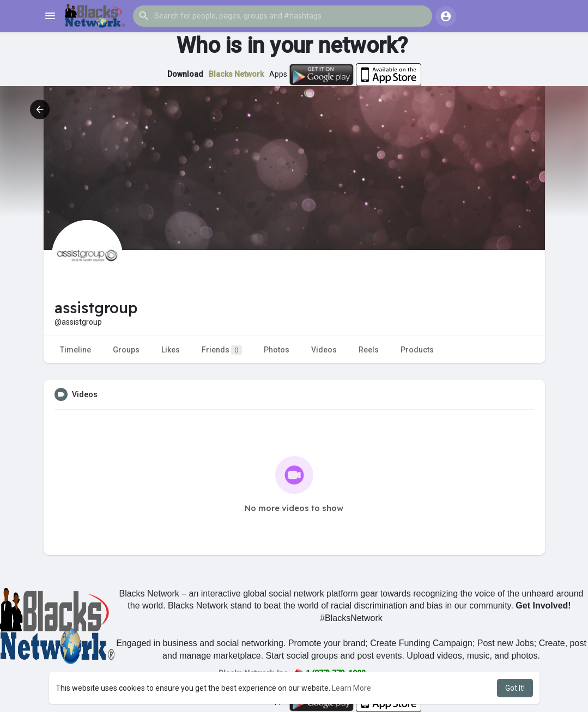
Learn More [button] (351, 688)
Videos (324, 350)
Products (417, 350)
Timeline (75, 350)
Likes (171, 350)
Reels (369, 350)
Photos (277, 350)
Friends (222, 350)
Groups (126, 350)
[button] (283, 16)
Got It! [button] (515, 688)
